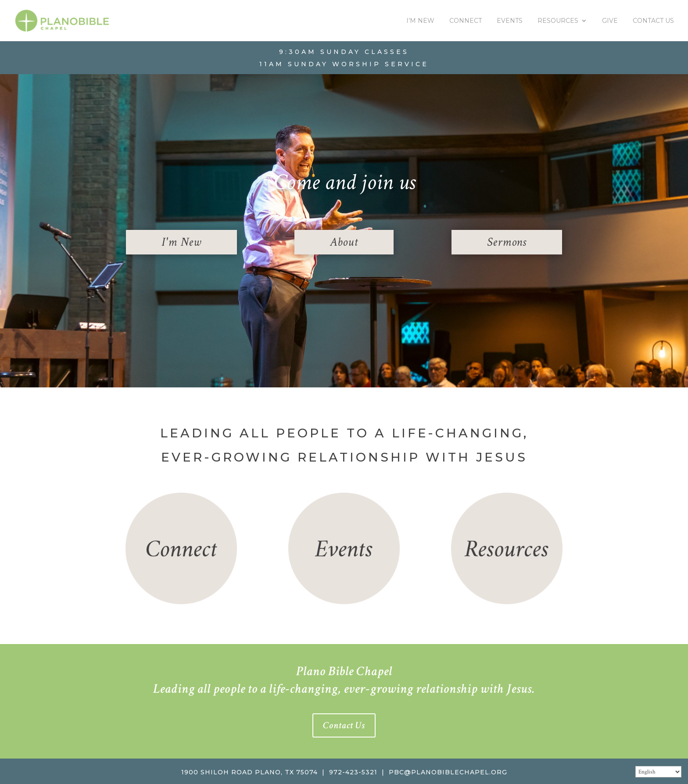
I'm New (181, 242)
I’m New (420, 21)
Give (610, 21)
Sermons (507, 242)
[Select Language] (658, 772)
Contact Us (653, 21)
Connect (466, 21)
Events (510, 21)
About (344, 242)
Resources (558, 21)
